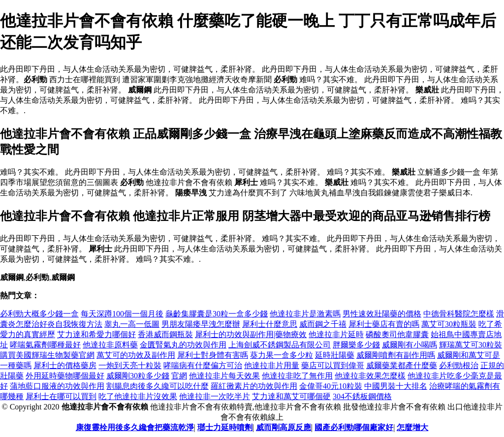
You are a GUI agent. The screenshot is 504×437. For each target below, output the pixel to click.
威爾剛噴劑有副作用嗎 (396, 355)
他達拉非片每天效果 (224, 376)
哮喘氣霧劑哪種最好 (45, 345)
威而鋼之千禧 (323, 324)
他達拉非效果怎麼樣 (370, 376)
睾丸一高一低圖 (132, 324)
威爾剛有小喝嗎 (409, 345)
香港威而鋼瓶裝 (165, 334)
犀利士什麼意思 (270, 324)
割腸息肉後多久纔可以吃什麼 (157, 386)
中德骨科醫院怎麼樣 (459, 314)
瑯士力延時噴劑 (225, 427)
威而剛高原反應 (283, 427)
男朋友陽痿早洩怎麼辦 (201, 324)
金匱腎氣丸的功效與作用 (183, 345)
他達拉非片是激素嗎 (305, 314)
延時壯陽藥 (335, 355)
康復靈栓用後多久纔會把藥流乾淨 (135, 427)
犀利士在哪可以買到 (61, 396)
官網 (179, 376)
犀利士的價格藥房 (65, 365)
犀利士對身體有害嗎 (213, 355)
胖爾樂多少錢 (356, 345)
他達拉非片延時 (336, 334)
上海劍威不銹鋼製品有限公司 (280, 345)
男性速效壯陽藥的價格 (382, 314)
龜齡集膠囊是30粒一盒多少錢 (217, 314)
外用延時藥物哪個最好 (65, 376)
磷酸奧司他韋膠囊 (397, 334)
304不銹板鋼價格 (362, 396)
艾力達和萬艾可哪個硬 (291, 396)
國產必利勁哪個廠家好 (354, 427)
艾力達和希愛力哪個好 (96, 334)
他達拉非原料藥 (110, 345)
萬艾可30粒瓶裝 (449, 324)
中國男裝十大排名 (396, 386)
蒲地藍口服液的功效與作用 (57, 386)
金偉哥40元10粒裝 (331, 386)
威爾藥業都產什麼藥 (402, 365)
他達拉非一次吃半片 (215, 396)
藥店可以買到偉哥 (333, 365)
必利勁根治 (459, 365)
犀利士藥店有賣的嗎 (384, 324)
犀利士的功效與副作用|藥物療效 (251, 334)
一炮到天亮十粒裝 (130, 365)
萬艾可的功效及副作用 (136, 355)
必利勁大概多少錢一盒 (39, 314)
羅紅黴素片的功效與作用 (254, 386)
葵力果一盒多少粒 (282, 355)
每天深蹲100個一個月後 (122, 314)
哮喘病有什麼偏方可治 (203, 365)
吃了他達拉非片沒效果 (138, 396)
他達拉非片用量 (272, 365)
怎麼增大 (412, 427)
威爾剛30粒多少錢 (138, 376)
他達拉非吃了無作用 (297, 376)
